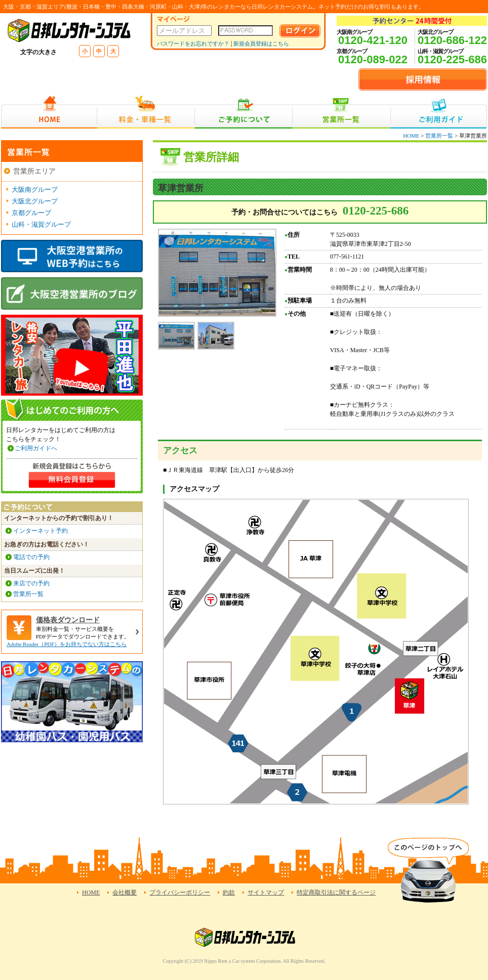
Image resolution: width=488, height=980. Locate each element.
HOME (49, 112)
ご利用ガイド (439, 112)
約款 (229, 892)
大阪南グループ (35, 189)
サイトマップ (266, 892)
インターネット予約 (40, 531)
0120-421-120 (373, 40)
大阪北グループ (35, 201)
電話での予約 (31, 557)
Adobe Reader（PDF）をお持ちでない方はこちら (67, 644)
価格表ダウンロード (68, 620)
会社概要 (125, 892)
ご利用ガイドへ (36, 448)
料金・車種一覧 (146, 112)
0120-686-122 (452, 40)
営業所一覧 (341, 112)
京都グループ (31, 213)
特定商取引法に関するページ (336, 892)
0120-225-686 (452, 59)
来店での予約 (31, 583)
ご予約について (244, 112)
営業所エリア (34, 171)
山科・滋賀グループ (41, 224)
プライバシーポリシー (180, 892)
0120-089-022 (373, 59)
